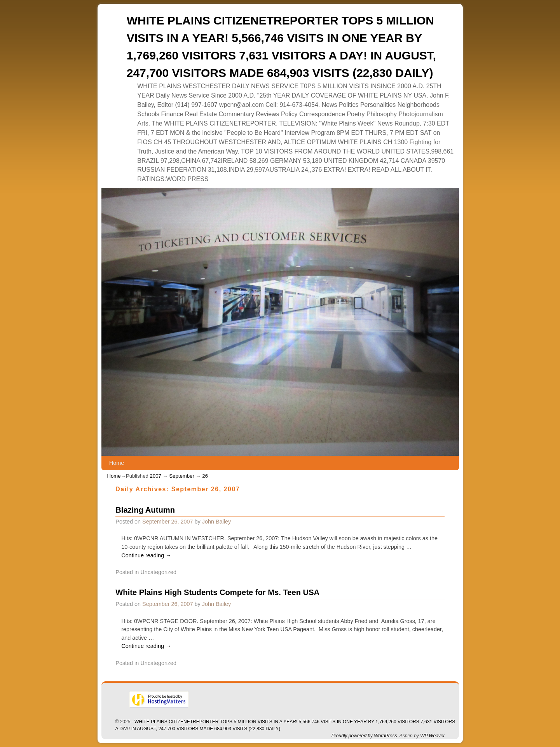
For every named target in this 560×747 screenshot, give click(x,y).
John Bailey (216, 522)
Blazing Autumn (145, 510)
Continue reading (146, 555)
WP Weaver (432, 736)
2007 (155, 476)
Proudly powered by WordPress (364, 736)
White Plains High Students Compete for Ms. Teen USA (217, 592)
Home (117, 463)
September (182, 476)
